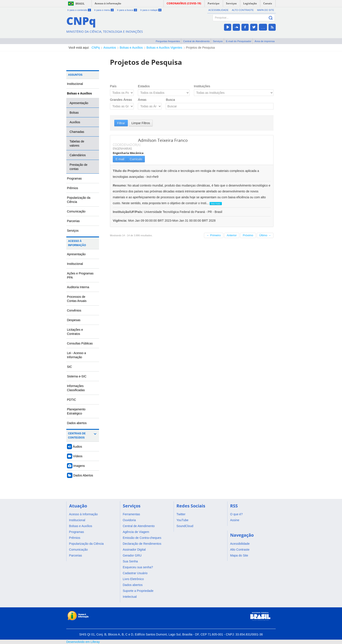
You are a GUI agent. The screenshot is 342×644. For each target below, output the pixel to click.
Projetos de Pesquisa (200, 48)
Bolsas (74, 113)
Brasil (80, 4)
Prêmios (73, 188)
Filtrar (121, 123)
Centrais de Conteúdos (77, 436)
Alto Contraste (243, 10)
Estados (144, 86)
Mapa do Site (266, 10)
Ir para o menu (104, 10)
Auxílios (75, 122)
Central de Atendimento (196, 41)
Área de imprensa (265, 41)
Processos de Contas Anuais (77, 299)
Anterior (232, 235)
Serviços (218, 41)
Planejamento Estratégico (76, 411)
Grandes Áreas (121, 100)
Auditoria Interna (78, 287)
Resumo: (120, 185)
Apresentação (79, 103)
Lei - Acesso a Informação (76, 355)
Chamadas (77, 132)
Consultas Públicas (80, 343)
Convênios (74, 310)
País (113, 86)
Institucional (75, 84)
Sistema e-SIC (77, 376)
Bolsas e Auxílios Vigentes (164, 48)
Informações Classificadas (76, 388)
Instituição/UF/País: (128, 212)
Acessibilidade (219, 10)
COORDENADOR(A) (127, 145)
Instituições (202, 86)
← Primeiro (214, 235)
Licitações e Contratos (75, 332)
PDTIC (72, 400)
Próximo (248, 235)
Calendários (78, 155)
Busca (170, 100)
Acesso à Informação (77, 243)
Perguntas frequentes (168, 41)
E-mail (120, 159)
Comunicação (76, 211)
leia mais (216, 204)
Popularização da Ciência (79, 200)
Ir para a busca (127, 10)
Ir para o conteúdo (79, 10)
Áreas (142, 100)
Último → (265, 235)
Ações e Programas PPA (80, 275)
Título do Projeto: (126, 171)
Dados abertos (77, 423)
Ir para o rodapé (151, 10)
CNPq (96, 48)
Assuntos (110, 48)
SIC (69, 367)
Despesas (74, 320)
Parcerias (73, 221)
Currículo (136, 159)
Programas (74, 178)
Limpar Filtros (141, 123)
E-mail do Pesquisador (239, 41)
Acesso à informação (108, 3)
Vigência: (121, 220)
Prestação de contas (79, 167)
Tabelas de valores (77, 143)
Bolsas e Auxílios (131, 48)
